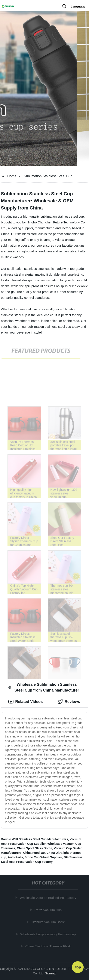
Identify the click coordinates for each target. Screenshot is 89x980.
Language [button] (78, 6)
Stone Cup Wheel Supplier (43, 857)
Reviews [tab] (69, 702)
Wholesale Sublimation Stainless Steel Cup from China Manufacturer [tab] (44, 687)
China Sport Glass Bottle (35, 848)
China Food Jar (34, 853)
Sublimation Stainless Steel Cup (48, 176)
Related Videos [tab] (26, 702)
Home (12, 176)
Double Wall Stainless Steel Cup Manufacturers (34, 839)
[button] (56, 6)
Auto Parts (15, 857)
